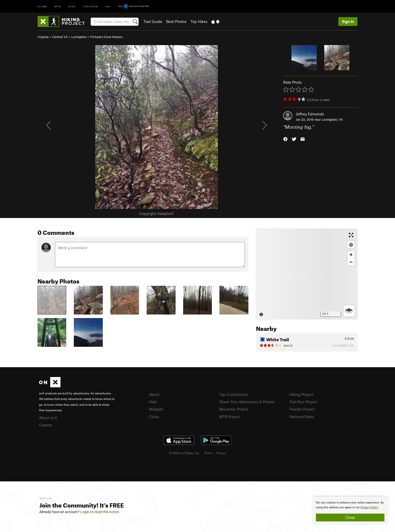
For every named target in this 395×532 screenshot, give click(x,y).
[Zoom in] (351, 255)
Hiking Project (301, 394)
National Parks (302, 417)
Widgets (156, 409)
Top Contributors (234, 394)
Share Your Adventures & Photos (247, 402)
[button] (285, 139)
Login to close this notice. (100, 512)
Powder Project (302, 409)
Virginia (43, 37)
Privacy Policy (369, 507)
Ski (108, 6)
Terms (208, 453)
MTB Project (229, 417)
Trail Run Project (303, 402)
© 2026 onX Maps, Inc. (184, 453)
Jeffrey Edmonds (310, 114)
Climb (42, 6)
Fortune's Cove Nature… (107, 37)
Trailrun (91, 6)
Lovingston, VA (332, 119)
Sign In (348, 21)
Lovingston (79, 37)
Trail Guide (153, 21)
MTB (58, 6)
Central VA (60, 37)
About (154, 394)
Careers (46, 425)
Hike (72, 6)
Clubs (154, 417)
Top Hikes (199, 21)
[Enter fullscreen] (351, 235)
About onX (48, 418)
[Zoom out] (351, 262)
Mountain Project (234, 409)
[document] (350, 511)
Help (153, 402)
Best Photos (176, 21)
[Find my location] (351, 245)
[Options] (349, 311)
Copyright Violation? (157, 213)
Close (350, 517)
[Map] (307, 274)
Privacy (221, 453)
